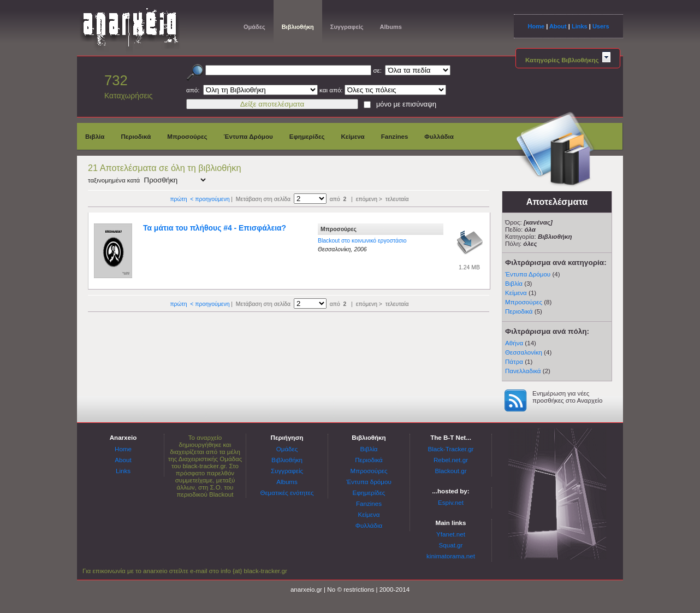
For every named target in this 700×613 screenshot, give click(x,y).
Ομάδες (254, 27)
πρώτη (178, 199)
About (558, 26)
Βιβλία (95, 136)
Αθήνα (514, 343)
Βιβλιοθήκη (298, 27)
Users (601, 26)
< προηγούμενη (210, 199)
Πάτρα (514, 361)
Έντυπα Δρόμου (248, 136)
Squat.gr (451, 545)
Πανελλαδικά (523, 371)
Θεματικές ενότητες (287, 493)
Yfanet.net (451, 534)
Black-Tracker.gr (451, 449)
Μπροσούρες (187, 136)
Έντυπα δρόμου (369, 482)
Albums (390, 27)
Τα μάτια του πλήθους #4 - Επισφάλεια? (215, 228)
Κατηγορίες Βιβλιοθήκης (568, 60)
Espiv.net (451, 502)
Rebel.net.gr (451, 460)
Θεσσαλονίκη (524, 352)
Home (536, 26)
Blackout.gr (451, 471)
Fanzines (395, 136)
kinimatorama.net (451, 556)
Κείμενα (352, 136)
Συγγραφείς (347, 27)
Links (580, 26)
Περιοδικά (136, 136)
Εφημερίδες (307, 136)
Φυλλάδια (439, 136)
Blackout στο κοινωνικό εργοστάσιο (362, 241)
